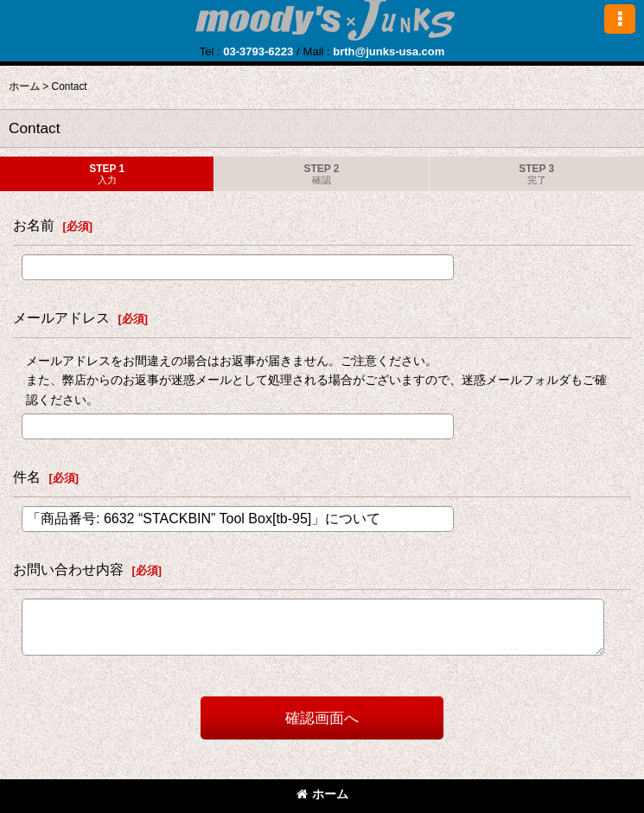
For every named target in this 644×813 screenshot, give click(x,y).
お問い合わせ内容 (68, 569)
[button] (620, 19)
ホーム (322, 794)
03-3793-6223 (258, 51)
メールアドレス (61, 317)
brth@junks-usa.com (389, 51)
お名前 (34, 225)
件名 (27, 477)
